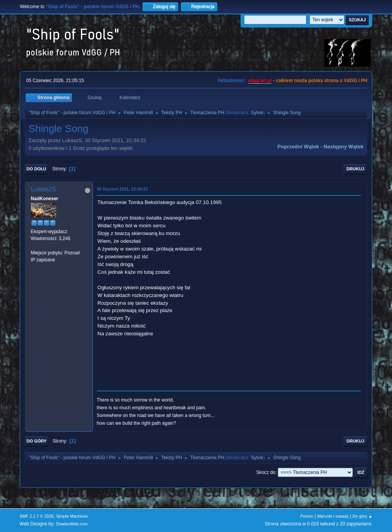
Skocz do (266, 472)
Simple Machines (72, 516)
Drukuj (356, 169)
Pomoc (307, 516)
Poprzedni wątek (298, 147)
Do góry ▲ (362, 516)
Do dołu (37, 169)
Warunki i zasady (333, 516)
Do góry (37, 441)
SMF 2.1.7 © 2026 (37, 516)
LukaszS (44, 189)
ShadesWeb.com (72, 524)
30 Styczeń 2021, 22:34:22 (122, 189)
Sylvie (257, 113)
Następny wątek (343, 147)
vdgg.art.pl (260, 81)
